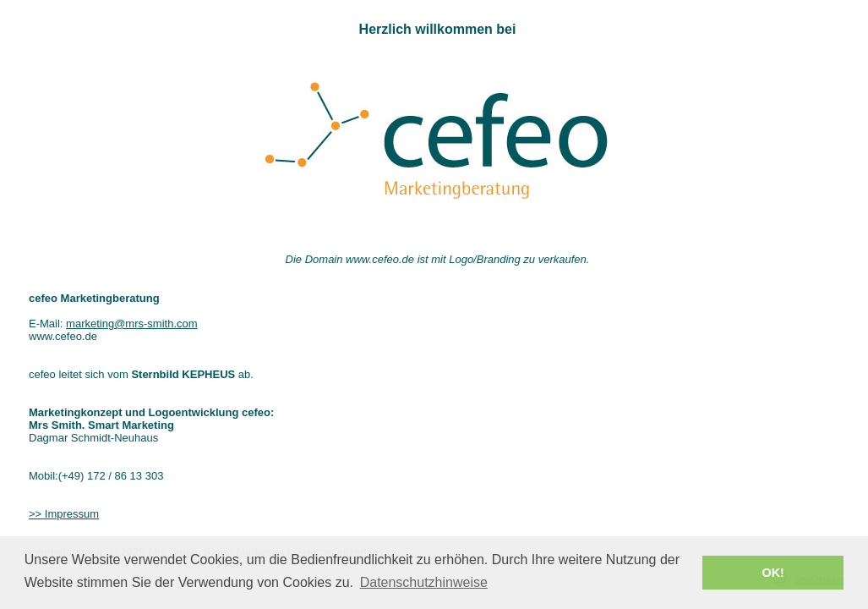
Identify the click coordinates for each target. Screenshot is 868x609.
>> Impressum (64, 514)
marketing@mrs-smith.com (132, 324)
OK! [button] (772, 573)
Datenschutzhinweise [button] (424, 582)
